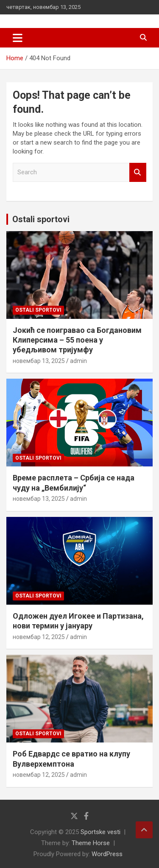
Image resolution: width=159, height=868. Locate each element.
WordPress (107, 854)
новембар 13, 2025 (39, 361)
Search (138, 172)
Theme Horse (91, 843)
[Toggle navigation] (18, 38)
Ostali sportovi (41, 219)
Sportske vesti (100, 832)
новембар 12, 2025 (39, 637)
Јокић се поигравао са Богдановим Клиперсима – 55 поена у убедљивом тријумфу (77, 340)
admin (78, 361)
